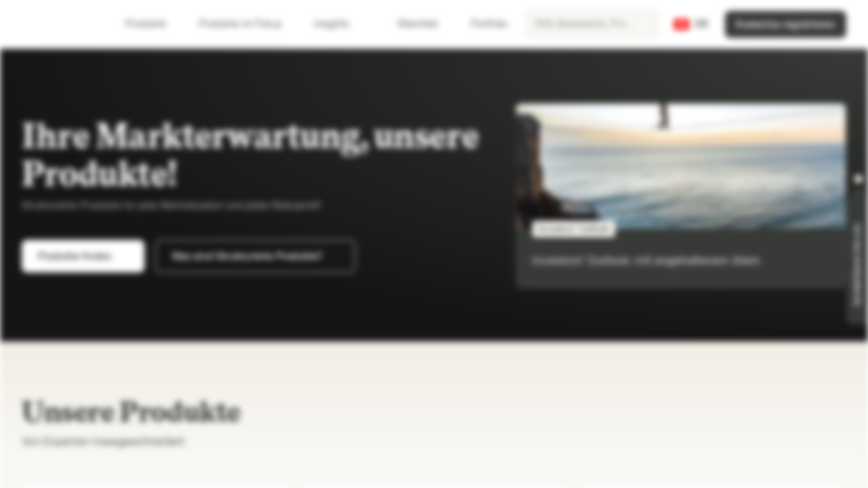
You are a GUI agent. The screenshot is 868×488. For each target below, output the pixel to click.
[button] (859, 179)
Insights (339, 24)
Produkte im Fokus (248, 24)
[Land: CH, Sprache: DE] (691, 24)
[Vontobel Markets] (59, 24)
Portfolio (481, 24)
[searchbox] (592, 24)
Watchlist (410, 24)
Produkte (154, 24)
